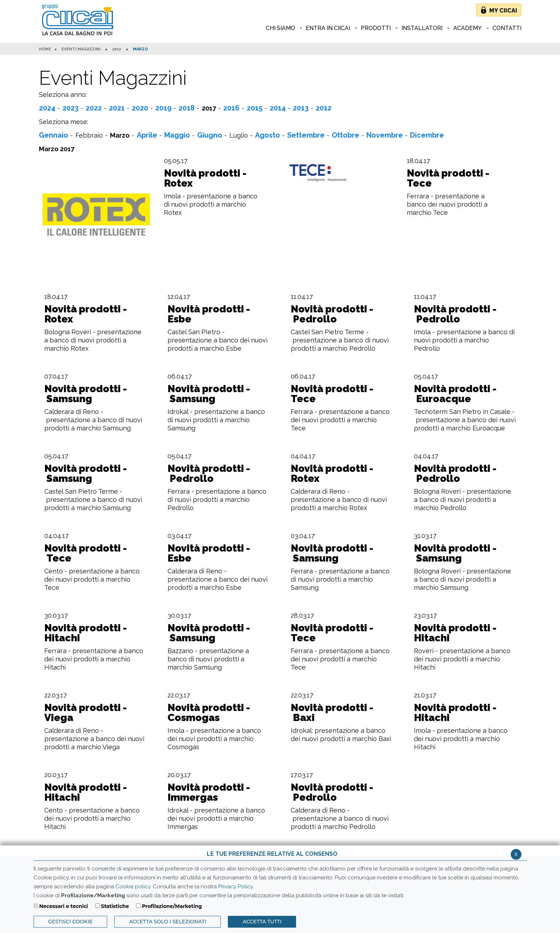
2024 (47, 108)
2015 (255, 108)
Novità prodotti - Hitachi (86, 633)
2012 (324, 108)
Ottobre (346, 135)
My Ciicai (503, 11)
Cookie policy (133, 887)
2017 (117, 49)
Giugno (210, 135)
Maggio (177, 135)
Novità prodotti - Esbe (209, 314)
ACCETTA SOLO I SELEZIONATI (167, 922)
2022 (94, 108)
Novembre (385, 135)
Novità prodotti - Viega (86, 713)
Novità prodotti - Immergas (209, 793)
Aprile (147, 135)
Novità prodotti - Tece (448, 178)
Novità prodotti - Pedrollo (332, 314)
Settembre (306, 135)
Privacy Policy (236, 887)
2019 (163, 108)
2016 (231, 108)
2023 (71, 108)
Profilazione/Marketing (172, 906)
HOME (45, 49)
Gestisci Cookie (71, 922)
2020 (140, 108)
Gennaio (54, 135)
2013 (301, 108)
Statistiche (115, 906)
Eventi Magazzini (81, 49)
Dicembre (427, 135)
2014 (278, 108)
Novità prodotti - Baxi (332, 713)
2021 (117, 108)
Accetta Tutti (262, 922)
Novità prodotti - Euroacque (455, 394)
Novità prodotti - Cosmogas (209, 713)
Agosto (267, 135)
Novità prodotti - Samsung (86, 394)
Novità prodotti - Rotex (205, 178)
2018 (187, 108)
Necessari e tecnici (64, 906)
